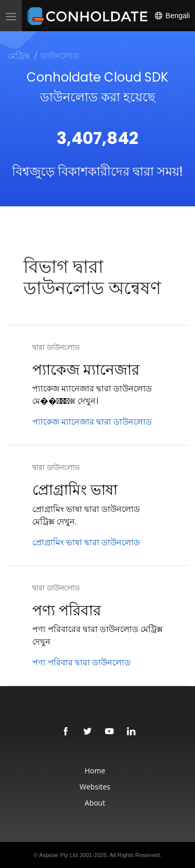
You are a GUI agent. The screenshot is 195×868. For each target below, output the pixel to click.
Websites (95, 787)
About (95, 803)
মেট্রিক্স (19, 56)
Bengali (172, 16)
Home (95, 771)
